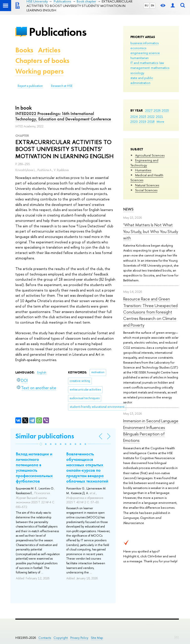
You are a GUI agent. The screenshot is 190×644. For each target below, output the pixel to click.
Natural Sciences (147, 185)
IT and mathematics (144, 63)
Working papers (39, 71)
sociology (137, 73)
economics (138, 48)
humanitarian (140, 58)
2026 (157, 110)
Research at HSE (62, 86)
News (128, 209)
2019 (143, 121)
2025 (165, 110)
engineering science (145, 53)
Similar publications (45, 436)
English (42, 372)
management (140, 68)
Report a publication (30, 86)
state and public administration (142, 80)
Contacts (45, 638)
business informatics (144, 43)
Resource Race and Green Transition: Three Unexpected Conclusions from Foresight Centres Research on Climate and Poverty (150, 312)
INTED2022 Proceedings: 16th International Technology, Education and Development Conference (63, 116)
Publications (58, 32)
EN (153, 5)
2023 (143, 117)
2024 (134, 117)
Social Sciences (146, 190)
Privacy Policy (79, 638)
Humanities (143, 170)
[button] (41, 444)
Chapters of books (42, 61)
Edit (177, 637)
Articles (49, 50)
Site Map (97, 638)
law (162, 63)
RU (147, 5)
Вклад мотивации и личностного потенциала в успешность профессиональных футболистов (34, 468)
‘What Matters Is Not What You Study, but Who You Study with (151, 231)
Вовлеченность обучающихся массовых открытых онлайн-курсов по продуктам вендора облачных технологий (87, 468)
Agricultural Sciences (150, 155)
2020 (134, 121)
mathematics (160, 68)
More (160, 121)
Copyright (61, 638)
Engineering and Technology (144, 163)
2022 (151, 117)
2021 (159, 117)
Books (24, 50)
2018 (151, 121)
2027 (149, 110)
